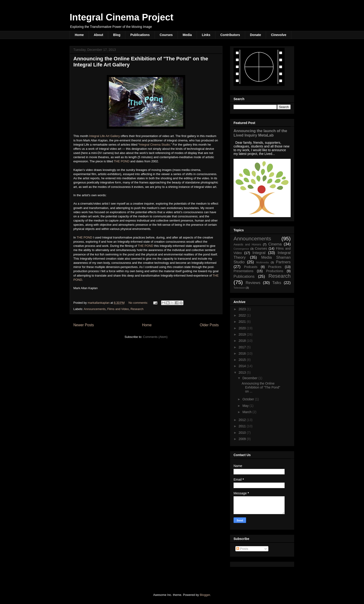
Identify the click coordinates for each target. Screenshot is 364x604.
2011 (243, 426)
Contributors (230, 35)
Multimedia (263, 262)
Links (206, 35)
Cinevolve (279, 35)
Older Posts (209, 325)
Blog (117, 35)
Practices (275, 267)
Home (79, 35)
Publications (140, 35)
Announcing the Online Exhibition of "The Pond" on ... (261, 387)
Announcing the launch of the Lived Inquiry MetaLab (260, 133)
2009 (243, 439)
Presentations (244, 271)
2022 (243, 315)
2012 (243, 420)
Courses (166, 35)
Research (137, 309)
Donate (255, 35)
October (249, 399)
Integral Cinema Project (122, 17)
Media (187, 35)
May (246, 406)
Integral (259, 253)
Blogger (205, 595)
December (250, 378)
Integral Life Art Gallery (104, 136)
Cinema (275, 244)
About (98, 35)
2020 (243, 328)
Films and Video (118, 309)
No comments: (138, 303)
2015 (243, 360)
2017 (243, 347)
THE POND (122, 161)
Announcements (95, 309)
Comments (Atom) (155, 337)
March (247, 412)
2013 (243, 372)
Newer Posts (84, 325)
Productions (275, 271)
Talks (277, 283)
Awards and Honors (247, 245)
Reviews (253, 283)
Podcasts (251, 267)
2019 (243, 334)
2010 (243, 433)
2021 (243, 322)
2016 (243, 353)
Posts (242, 549)
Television (239, 288)
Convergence (241, 249)
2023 (243, 309)
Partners (283, 262)
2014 (243, 366)
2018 (243, 341)
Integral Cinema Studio (155, 145)
